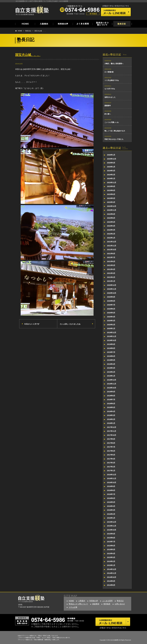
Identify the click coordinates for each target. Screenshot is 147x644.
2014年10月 (112, 577)
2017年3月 (111, 463)
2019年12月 (112, 333)
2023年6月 (111, 194)
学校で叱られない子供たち (114, 139)
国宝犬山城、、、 (40, 31)
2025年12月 (112, 159)
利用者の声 (94, 601)
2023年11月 (112, 183)
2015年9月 (111, 534)
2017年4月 (111, 459)
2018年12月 (112, 380)
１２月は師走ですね (112, 80)
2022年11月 (112, 210)
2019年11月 (112, 336)
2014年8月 (111, 585)
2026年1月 (111, 155)
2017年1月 (111, 471)
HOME (20, 31)
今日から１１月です (32, 324)
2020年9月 (111, 297)
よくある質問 (107, 601)
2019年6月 (111, 356)
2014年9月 (111, 581)
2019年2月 (111, 372)
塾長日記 (28, 31)
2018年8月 (111, 396)
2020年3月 (111, 321)
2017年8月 (111, 443)
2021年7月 (111, 257)
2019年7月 (111, 352)
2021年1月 (111, 281)
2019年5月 (111, 360)
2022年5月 (111, 222)
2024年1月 (111, 179)
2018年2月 (111, 419)
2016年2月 (111, 514)
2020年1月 (111, 328)
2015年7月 (111, 542)
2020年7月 (111, 305)
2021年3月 (111, 273)
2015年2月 (111, 561)
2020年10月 (112, 293)
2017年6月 (111, 451)
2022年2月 (111, 234)
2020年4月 (111, 317)
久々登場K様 (109, 72)
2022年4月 (111, 226)
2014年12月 (112, 569)
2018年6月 (111, 404)
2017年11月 (112, 431)
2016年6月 (111, 498)
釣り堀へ (108, 114)
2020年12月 (112, 285)
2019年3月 (111, 368)
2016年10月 (112, 482)
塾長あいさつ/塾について (78, 604)
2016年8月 (111, 490)
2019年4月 (111, 364)
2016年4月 (111, 506)
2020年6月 (111, 309)
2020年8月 (111, 301)
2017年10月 (112, 435)
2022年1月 (111, 238)
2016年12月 (112, 475)
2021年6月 (111, 261)
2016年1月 (111, 518)
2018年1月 (111, 423)
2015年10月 (112, 530)
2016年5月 (111, 502)
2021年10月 (112, 250)
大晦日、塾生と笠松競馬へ (114, 64)
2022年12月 (112, 206)
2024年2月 (111, 175)
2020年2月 (111, 325)
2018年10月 (112, 388)
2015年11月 (112, 526)
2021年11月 (112, 246)
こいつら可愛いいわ (112, 122)
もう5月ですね (110, 89)
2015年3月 (111, 557)
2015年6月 (111, 546)
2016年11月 (112, 478)
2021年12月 (112, 242)
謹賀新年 (108, 106)
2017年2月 (111, 467)
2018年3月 (111, 415)
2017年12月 (112, 427)
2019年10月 (112, 340)
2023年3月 (111, 202)
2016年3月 (111, 510)
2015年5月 (111, 550)
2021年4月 (111, 269)
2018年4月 (111, 411)
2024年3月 (111, 171)
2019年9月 (111, 344)
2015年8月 (111, 538)
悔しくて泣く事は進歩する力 (115, 131)
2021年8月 (111, 254)
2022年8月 (111, 214)
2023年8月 (111, 190)
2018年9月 (111, 392)
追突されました (110, 97)
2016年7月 (111, 494)
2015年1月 (111, 565)
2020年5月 (111, 313)
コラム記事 (73, 607)
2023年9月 (111, 186)
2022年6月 (111, 218)
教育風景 (107, 604)
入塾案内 (82, 601)
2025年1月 (111, 167)
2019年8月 (111, 348)
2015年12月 (112, 522)
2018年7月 (111, 400)
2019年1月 (111, 376)
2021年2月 (111, 277)
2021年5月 (111, 265)
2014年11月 (112, 573)
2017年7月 (111, 447)
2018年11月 (112, 384)
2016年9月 (111, 486)
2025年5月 (111, 163)
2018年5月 (111, 407)
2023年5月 (111, 198)
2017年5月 (111, 455)
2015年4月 (111, 554)
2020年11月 (112, 289)
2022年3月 (111, 230)
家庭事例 (96, 604)
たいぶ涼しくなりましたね (70, 324)
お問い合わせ (120, 604)
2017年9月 (111, 439)
